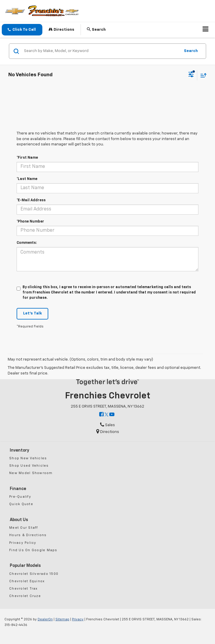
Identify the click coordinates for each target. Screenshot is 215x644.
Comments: (27, 243)
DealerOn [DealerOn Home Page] (45, 619)
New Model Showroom (31, 473)
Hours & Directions (28, 535)
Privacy (78, 619)
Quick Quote (21, 504)
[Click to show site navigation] (206, 30)
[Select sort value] (202, 75)
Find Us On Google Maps (33, 550)
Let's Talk (32, 313)
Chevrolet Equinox (27, 581)
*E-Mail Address (31, 200)
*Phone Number (30, 222)
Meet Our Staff (24, 528)
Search (191, 51)
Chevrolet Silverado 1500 (34, 574)
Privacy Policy (23, 543)
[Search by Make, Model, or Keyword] (101, 51)
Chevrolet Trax (24, 589)
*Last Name (27, 179)
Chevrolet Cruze (25, 596)
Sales (107, 425)
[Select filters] (191, 75)
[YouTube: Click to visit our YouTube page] (112, 415)
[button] (22, 30)
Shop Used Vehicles (29, 466)
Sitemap (62, 619)
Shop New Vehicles (28, 458)
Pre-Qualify (20, 497)
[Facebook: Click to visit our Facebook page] (101, 415)
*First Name (27, 158)
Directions (61, 29)
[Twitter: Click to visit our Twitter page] (106, 415)
